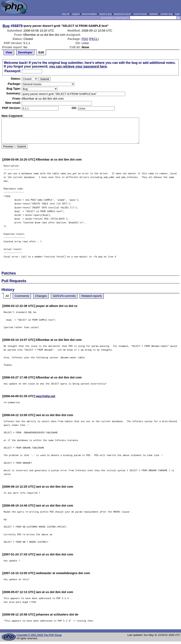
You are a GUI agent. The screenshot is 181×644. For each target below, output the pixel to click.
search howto (140, 14)
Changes (41, 296)
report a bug (105, 14)
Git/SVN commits (64, 296)
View (9, 52)
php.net (66, 14)
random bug (167, 14)
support (76, 14)
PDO (85, 39)
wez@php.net (46, 396)
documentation (89, 14)
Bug (6, 26)
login (178, 14)
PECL (94, 39)
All (7, 296)
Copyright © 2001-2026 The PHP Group (39, 635)
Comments (22, 296)
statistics (154, 14)
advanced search (122, 14)
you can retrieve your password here (78, 66)
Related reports (92, 296)
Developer (25, 52)
